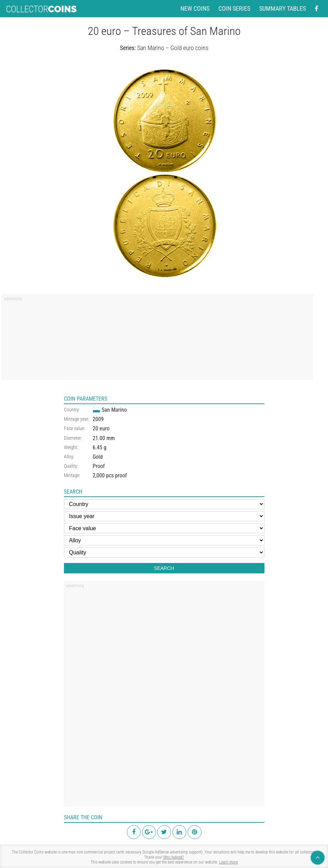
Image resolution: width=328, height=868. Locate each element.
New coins (195, 9)
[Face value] (164, 528)
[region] (157, 340)
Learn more (228, 862)
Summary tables (283, 9)
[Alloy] (164, 540)
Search (164, 568)
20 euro (101, 428)
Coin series (234, 9)
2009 (98, 419)
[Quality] (164, 552)
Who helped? (174, 857)
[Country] (164, 504)
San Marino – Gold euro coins (173, 48)
